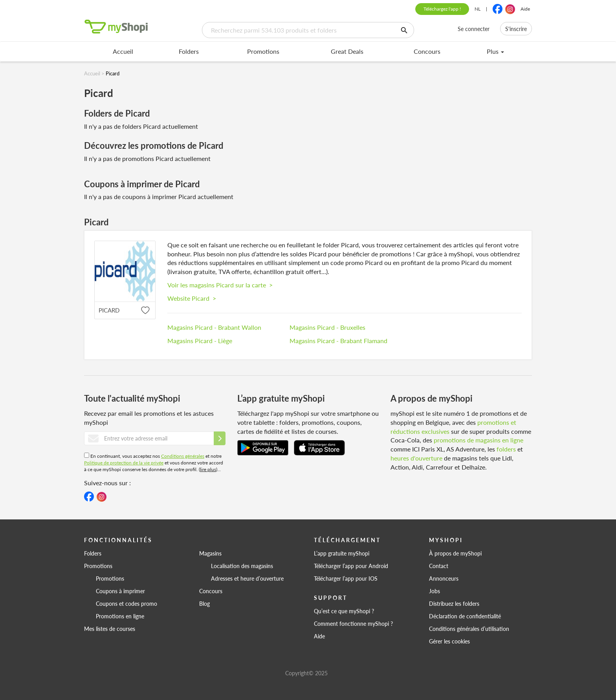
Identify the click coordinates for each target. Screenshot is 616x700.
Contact (439, 566)
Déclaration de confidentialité (465, 616)
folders (506, 449)
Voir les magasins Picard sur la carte (220, 285)
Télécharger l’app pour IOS (346, 578)
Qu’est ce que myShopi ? (344, 611)
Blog (204, 603)
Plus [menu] (495, 51)
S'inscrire (516, 29)
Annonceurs (444, 578)
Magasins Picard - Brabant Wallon (214, 327)
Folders (189, 51)
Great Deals (347, 51)
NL (478, 9)
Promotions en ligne (120, 616)
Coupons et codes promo (126, 603)
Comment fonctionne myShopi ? (353, 623)
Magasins (210, 553)
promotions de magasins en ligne (478, 440)
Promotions (263, 51)
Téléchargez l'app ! (442, 9)
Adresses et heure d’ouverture (247, 578)
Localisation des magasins (242, 566)
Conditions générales (183, 456)
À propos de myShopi (455, 553)
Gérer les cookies (449, 641)
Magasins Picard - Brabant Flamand (338, 341)
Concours (427, 51)
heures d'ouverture (416, 458)
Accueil (123, 51)
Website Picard (192, 298)
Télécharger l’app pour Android (351, 566)
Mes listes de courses (110, 629)
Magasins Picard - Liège (200, 341)
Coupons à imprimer (120, 591)
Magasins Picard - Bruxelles (327, 327)
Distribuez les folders (454, 603)
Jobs (434, 591)
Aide (525, 9)
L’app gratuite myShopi (342, 553)
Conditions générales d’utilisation (469, 629)
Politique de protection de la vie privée (124, 463)
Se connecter (474, 29)
